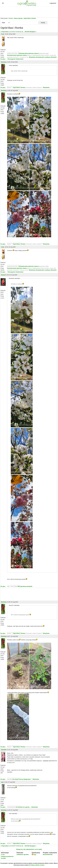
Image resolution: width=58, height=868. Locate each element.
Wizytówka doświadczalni (37, 57)
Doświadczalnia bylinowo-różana (17, 55)
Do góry (3, 59)
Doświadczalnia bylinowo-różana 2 (29, 53)
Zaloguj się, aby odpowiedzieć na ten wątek (29, 849)
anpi (2, 782)
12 (22, 32)
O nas (3, 854)
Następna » (33, 32)
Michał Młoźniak (48, 854)
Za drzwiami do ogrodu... (23, 807)
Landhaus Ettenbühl (51, 57)
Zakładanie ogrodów (23, 854)
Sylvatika (4, 750)
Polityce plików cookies (37, 865)
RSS (34, 855)
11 (21, 32)
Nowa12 (3, 275)
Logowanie (53, 3)
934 (28, 32)
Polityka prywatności (7, 856)
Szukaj (43, 23)
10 (19, 32)
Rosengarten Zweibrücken (16, 59)
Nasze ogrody (18, 18)
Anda (3, 34)
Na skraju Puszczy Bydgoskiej (21, 779)
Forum (11, 18)
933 (26, 32)
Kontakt (3, 858)
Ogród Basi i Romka (30, 18)
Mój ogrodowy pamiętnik (25, 586)
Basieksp (4, 62)
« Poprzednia (4, 32)
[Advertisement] (29, 12)
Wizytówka (46, 87)
